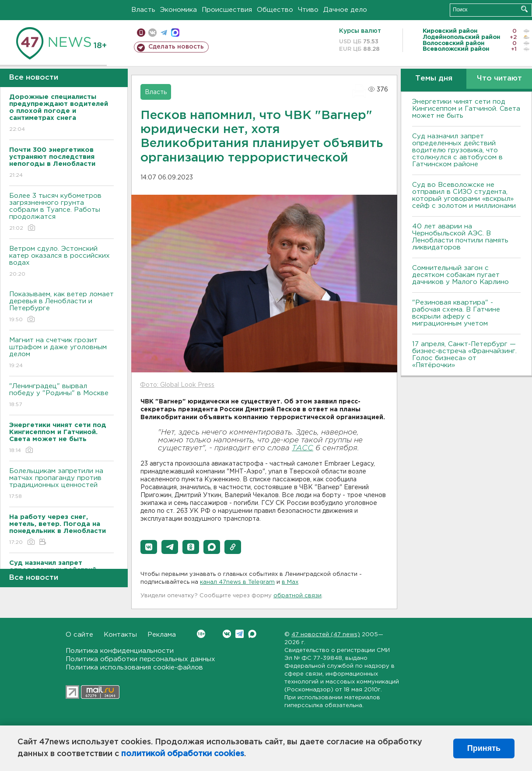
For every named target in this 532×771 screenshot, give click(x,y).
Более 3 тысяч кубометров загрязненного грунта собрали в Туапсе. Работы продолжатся (61, 212)
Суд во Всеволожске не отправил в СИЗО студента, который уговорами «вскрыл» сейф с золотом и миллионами (464, 195)
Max (252, 634)
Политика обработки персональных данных (140, 659)
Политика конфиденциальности (120, 651)
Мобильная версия (141, 33)
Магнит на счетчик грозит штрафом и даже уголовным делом (61, 353)
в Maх (290, 582)
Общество (275, 10)
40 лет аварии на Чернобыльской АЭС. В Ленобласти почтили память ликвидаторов (460, 237)
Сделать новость (176, 47)
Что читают (499, 79)
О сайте (79, 635)
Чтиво (308, 10)
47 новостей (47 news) (326, 635)
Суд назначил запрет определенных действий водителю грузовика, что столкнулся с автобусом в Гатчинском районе (457, 150)
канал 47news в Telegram (237, 582)
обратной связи (297, 596)
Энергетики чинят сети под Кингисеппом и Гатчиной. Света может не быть (466, 109)
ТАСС (303, 448)
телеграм (164, 33)
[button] (149, 547)
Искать (524, 9)
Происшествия (227, 10)
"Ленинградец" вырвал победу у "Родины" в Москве (61, 396)
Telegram (240, 634)
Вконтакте (201, 634)
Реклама (162, 635)
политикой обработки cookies (183, 754)
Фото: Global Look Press (177, 385)
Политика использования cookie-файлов (134, 668)
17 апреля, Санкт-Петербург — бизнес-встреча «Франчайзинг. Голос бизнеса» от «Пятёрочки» (464, 355)
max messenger (175, 33)
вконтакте (152, 33)
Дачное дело (345, 10)
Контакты (120, 635)
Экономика (178, 10)
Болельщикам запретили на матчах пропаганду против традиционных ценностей (61, 484)
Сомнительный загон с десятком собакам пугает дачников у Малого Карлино (460, 275)
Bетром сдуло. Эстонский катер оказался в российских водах (61, 262)
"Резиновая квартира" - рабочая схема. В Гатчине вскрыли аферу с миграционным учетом (456, 313)
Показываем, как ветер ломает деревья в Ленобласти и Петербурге (61, 307)
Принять (484, 748)
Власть (143, 10)
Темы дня (434, 79)
